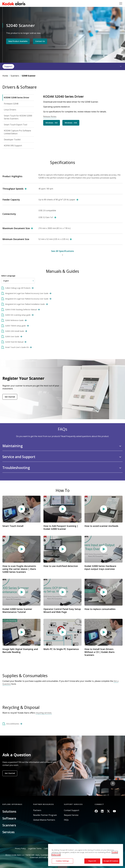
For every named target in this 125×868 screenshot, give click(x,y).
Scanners (15, 76)
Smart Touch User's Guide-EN (17, 347)
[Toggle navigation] (121, 3)
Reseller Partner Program (45, 815)
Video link (21, 514)
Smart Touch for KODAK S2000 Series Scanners (18, 117)
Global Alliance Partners (44, 820)
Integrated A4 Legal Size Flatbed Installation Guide (25, 304)
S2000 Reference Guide (14, 320)
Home (5, 76)
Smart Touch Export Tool (16, 125)
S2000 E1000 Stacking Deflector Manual (21, 310)
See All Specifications (62, 251)
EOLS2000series (13, 724)
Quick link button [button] (62, 866)
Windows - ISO (52, 123)
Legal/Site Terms (35, 848)
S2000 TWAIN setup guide (15, 326)
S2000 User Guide (12, 336)
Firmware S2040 (11, 104)
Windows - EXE (71, 123)
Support (8, 66)
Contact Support (72, 810)
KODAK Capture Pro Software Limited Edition (17, 132)
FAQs (66, 820)
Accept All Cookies (111, 861)
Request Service (71, 815)
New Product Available (18, 41)
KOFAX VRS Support (13, 146)
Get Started (10, 397)
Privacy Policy (20, 848)
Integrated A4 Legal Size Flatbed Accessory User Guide (27, 293)
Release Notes (50, 117)
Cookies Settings (62, 861)
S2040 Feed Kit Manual (14, 342)
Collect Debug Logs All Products (18, 288)
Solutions (9, 811)
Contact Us (40, 41)
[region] (86, 855)
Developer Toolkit (12, 140)
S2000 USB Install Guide (15, 331)
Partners (37, 810)
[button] (119, 66)
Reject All (92, 861)
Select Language (8, 276)
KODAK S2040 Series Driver (17, 98)
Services (8, 832)
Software (9, 818)
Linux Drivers (10, 110)
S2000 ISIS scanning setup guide (18, 315)
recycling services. (44, 713)
